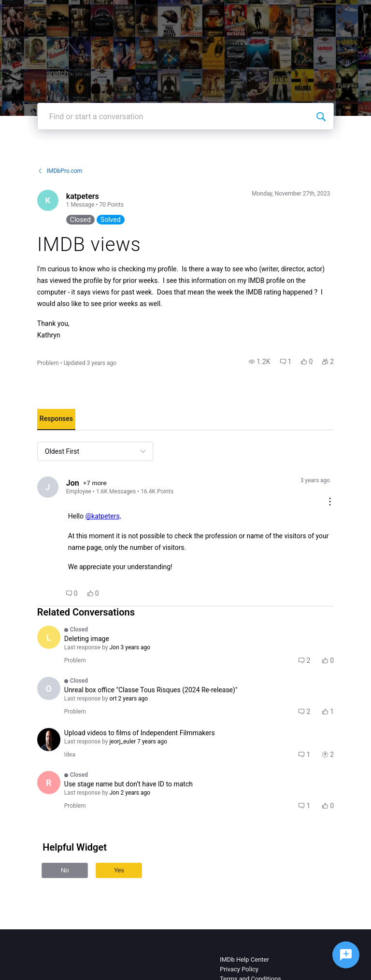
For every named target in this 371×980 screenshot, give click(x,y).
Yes (119, 870)
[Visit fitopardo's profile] (49, 740)
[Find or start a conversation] (321, 116)
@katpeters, (103, 516)
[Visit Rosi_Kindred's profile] (49, 783)
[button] (259, 362)
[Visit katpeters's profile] (48, 200)
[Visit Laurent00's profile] (49, 637)
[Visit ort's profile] (49, 688)
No (65, 870)
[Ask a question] (346, 955)
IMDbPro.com (60, 171)
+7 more (95, 483)
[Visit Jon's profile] (48, 487)
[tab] (56, 420)
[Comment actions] (330, 502)
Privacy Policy (239, 969)
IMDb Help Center (244, 959)
